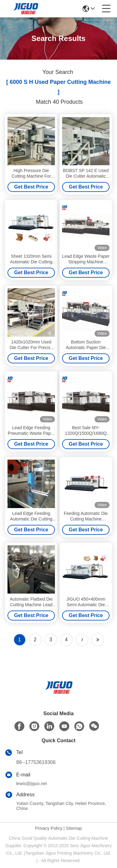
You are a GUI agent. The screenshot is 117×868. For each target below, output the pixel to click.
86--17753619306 (36, 762)
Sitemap (74, 828)
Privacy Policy (49, 828)
